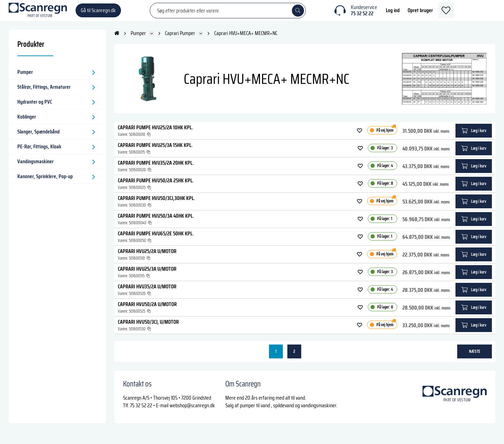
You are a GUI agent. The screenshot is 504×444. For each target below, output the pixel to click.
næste (475, 358)
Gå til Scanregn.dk (98, 14)
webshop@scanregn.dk (192, 412)
